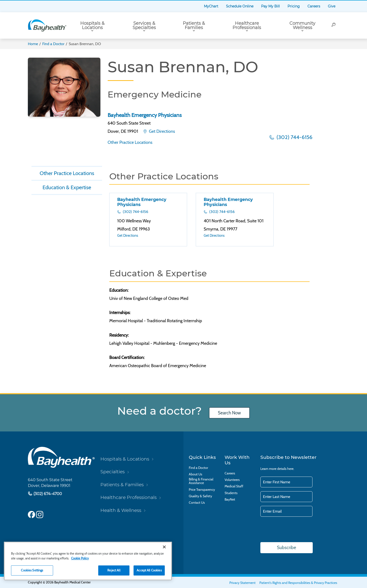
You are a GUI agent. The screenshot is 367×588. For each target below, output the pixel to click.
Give (332, 6)
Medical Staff (234, 486)
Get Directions (161, 131)
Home (33, 44)
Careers (314, 6)
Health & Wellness (121, 510)
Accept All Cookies (149, 570)
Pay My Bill (270, 6)
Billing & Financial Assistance (201, 481)
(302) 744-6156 (294, 137)
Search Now (229, 413)
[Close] (164, 547)
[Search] (334, 25)
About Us (196, 474)
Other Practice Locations (130, 142)
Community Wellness (302, 25)
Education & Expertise (67, 187)
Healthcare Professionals (247, 25)
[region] (88, 561)
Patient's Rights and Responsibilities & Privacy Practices (298, 583)
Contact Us (197, 503)
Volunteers (232, 480)
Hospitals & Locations (92, 25)
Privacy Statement (242, 583)
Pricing (294, 6)
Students (231, 493)
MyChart (211, 6)
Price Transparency (202, 490)
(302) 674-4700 (47, 494)
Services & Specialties (144, 25)
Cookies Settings (32, 570)
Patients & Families (194, 25)
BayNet (230, 500)
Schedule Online (240, 6)
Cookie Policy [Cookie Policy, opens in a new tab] (80, 558)
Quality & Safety (200, 496)
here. (291, 469)
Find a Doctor (53, 44)
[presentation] (297, 530)
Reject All (114, 570)
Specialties (113, 472)
